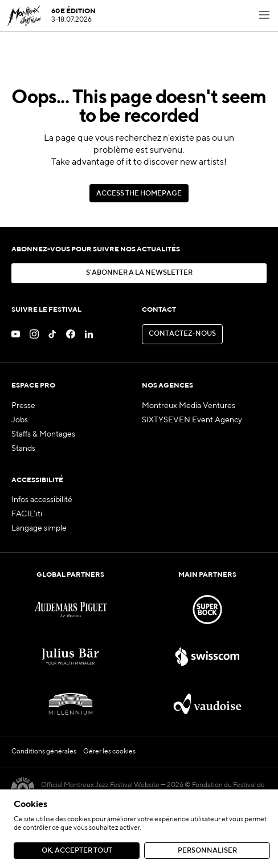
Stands (23, 449)
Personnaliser (207, 851)
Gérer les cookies (109, 752)
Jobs (20, 420)
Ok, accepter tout (77, 851)
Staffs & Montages (43, 434)
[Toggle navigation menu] (264, 16)
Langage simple (39, 528)
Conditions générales (44, 752)
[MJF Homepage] (51, 16)
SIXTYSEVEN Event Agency (192, 420)
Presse (23, 406)
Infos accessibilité (42, 500)
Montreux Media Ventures (189, 406)
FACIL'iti (27, 514)
